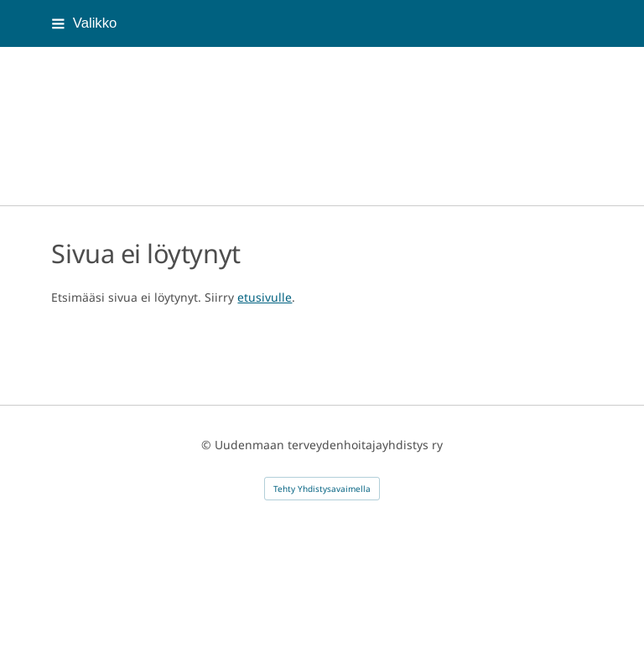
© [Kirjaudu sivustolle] (208, 445)
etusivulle (265, 297)
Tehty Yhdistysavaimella (322, 489)
